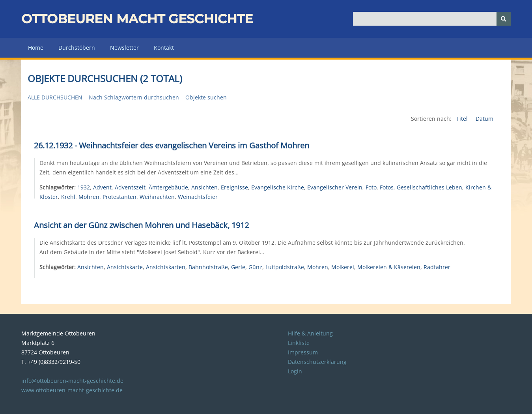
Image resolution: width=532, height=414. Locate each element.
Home (36, 48)
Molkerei (343, 267)
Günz (255, 267)
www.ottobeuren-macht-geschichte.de (72, 390)
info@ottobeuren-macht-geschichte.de (72, 381)
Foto (371, 187)
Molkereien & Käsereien (389, 267)
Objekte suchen (206, 97)
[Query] (432, 19)
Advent (102, 187)
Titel (463, 119)
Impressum (303, 352)
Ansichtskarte (125, 267)
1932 (84, 187)
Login (295, 371)
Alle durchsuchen (55, 97)
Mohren (89, 197)
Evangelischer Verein (335, 187)
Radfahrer (437, 267)
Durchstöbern (77, 48)
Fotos (387, 187)
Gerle (238, 267)
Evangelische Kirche (278, 187)
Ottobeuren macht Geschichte (137, 19)
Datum (484, 119)
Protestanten (119, 197)
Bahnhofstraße (208, 267)
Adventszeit (130, 187)
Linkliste (299, 343)
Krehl (68, 197)
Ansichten (204, 187)
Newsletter (124, 48)
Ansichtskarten (166, 267)
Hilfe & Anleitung (310, 333)
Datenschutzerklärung (317, 362)
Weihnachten (157, 197)
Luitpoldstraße (285, 267)
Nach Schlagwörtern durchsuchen (134, 97)
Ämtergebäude (168, 187)
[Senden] (504, 19)
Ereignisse (234, 187)
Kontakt (164, 48)
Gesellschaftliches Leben (429, 187)
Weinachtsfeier (198, 197)
